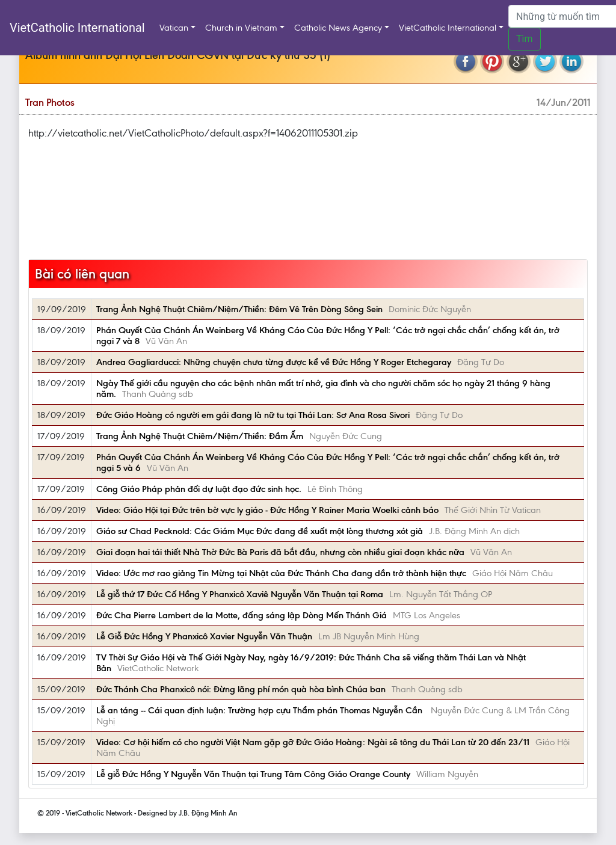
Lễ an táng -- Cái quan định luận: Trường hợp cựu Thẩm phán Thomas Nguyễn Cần (260, 710)
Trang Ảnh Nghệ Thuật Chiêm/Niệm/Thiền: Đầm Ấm (200, 436)
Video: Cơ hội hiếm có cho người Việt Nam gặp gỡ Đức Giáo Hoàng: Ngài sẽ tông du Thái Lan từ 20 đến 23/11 (313, 742)
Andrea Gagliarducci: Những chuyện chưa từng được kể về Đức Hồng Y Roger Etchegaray (274, 362)
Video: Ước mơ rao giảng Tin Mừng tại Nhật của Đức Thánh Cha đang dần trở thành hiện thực (281, 573)
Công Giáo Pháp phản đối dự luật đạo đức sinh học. (199, 489)
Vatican (174, 28)
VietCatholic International (77, 28)
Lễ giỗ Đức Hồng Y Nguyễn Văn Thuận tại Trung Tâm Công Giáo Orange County (253, 774)
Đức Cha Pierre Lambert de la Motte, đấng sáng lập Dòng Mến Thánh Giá (242, 615)
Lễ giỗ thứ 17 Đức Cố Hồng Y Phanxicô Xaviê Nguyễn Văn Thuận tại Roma (240, 594)
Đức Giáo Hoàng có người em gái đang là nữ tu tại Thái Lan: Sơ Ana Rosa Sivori (253, 415)
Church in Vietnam (241, 28)
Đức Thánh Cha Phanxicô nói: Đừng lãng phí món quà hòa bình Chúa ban (241, 689)
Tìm (525, 39)
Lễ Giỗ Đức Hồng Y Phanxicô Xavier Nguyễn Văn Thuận (204, 636)
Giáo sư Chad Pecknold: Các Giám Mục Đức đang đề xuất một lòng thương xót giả (260, 531)
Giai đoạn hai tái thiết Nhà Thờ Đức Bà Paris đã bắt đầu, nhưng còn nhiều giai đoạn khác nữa (280, 552)
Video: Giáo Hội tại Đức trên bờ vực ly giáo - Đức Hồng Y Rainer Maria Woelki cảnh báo (267, 510)
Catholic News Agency (338, 28)
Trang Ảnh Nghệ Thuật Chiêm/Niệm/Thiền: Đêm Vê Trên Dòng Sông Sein (239, 309)
